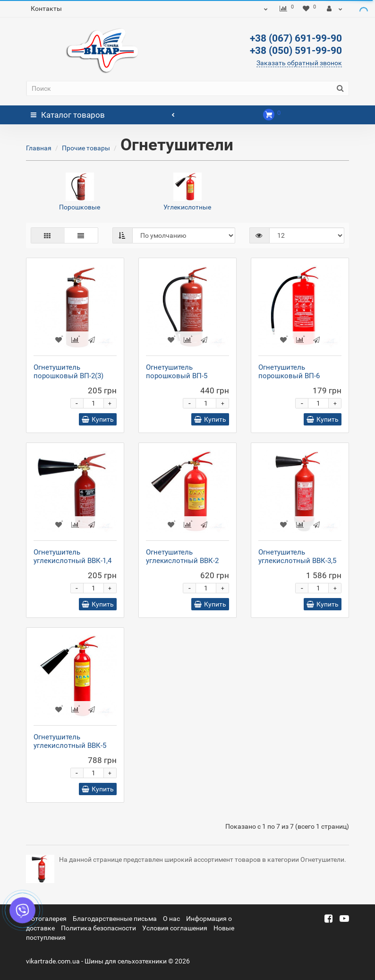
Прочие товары (86, 148)
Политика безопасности (98, 928)
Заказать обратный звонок (299, 63)
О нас (171, 919)
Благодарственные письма (115, 919)
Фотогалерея (46, 919)
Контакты (46, 9)
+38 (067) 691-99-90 (296, 38)
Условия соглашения (175, 928)
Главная (39, 148)
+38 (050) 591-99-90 (296, 51)
